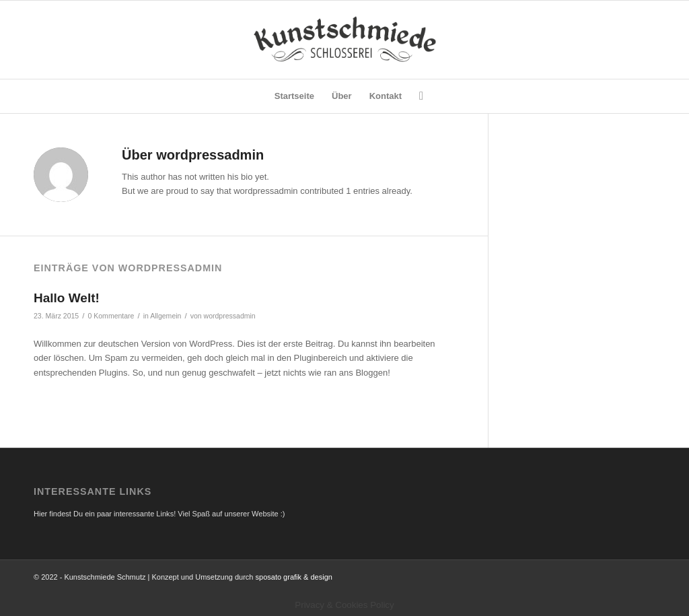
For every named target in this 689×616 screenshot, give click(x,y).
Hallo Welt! (67, 298)
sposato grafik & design (294, 577)
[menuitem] (294, 96)
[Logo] (344, 40)
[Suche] (417, 96)
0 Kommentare (111, 316)
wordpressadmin (230, 316)
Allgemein (166, 316)
